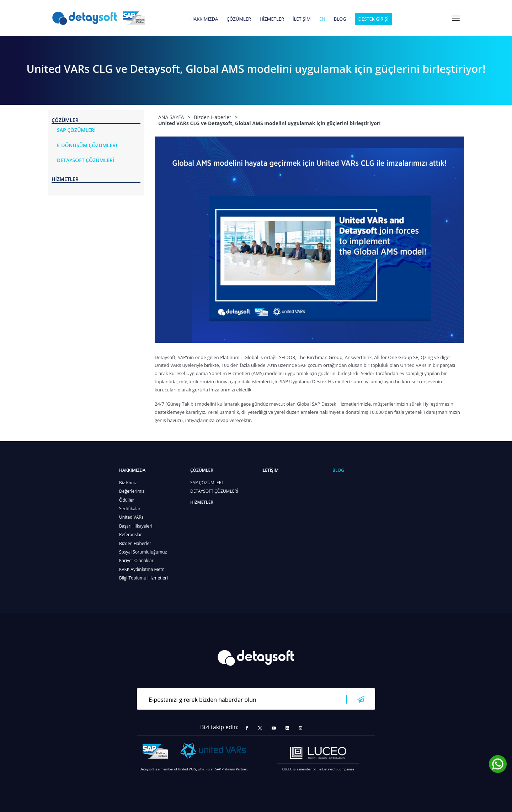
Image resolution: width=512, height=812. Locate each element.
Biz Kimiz (128, 483)
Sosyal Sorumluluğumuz (143, 552)
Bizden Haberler (135, 543)
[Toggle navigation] (456, 18)
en (322, 19)
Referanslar (130, 535)
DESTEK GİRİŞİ (374, 19)
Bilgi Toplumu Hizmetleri (143, 578)
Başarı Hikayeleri (136, 526)
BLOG (340, 19)
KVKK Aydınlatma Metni (142, 569)
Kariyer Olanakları (137, 560)
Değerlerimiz (132, 491)
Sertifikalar (130, 509)
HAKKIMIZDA (204, 19)
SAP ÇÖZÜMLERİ (207, 483)
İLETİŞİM (302, 19)
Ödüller (127, 500)
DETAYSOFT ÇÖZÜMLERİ (214, 491)
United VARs (131, 517)
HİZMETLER (272, 19)
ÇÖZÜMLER (239, 19)
